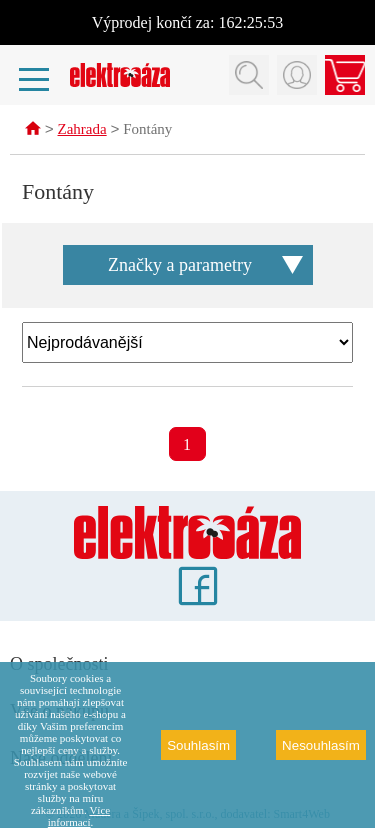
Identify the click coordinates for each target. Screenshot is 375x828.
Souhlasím (198, 745)
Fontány (147, 131)
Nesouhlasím (321, 745)
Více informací (79, 816)
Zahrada (82, 131)
